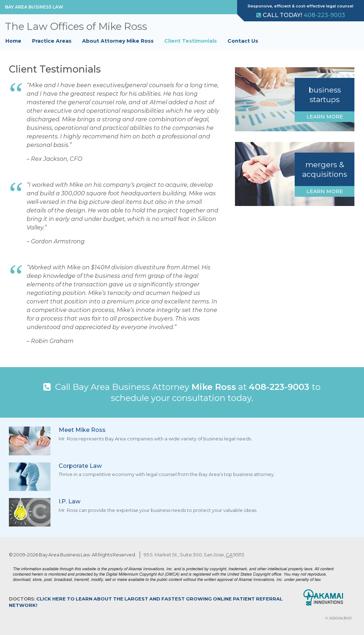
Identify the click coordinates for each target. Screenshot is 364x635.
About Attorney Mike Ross (118, 41)
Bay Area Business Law (34, 7)
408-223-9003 (324, 15)
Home (13, 41)
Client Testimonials (191, 41)
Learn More (325, 117)
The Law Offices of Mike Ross (76, 26)
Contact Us (243, 41)
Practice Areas (52, 41)
